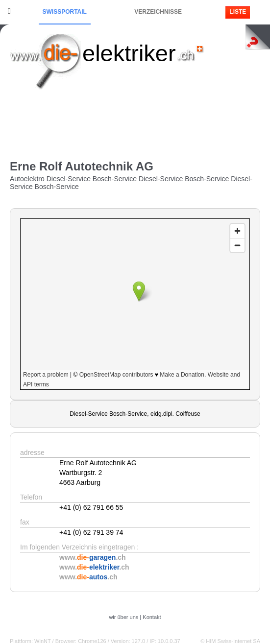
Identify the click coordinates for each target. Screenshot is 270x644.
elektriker (129, 53)
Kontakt (152, 617)
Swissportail (65, 12)
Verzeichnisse (158, 12)
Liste (238, 12)
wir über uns (123, 617)
